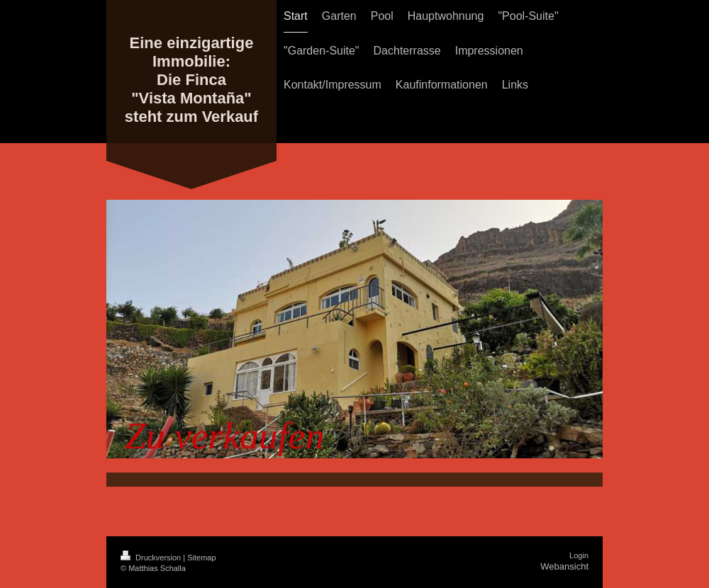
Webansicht (564, 566)
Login (579, 555)
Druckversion (152, 558)
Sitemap (201, 558)
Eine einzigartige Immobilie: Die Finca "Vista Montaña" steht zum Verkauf (191, 80)
